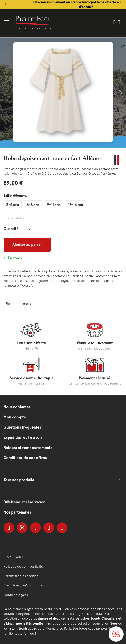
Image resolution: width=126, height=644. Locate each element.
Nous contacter (17, 407)
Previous (5, 93)
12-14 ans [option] (76, 205)
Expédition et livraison (23, 437)
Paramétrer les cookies (21, 576)
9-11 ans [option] (54, 205)
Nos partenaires (17, 512)
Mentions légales (16, 595)
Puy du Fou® (13, 557)
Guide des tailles (14, 218)
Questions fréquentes (22, 427)
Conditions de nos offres (25, 458)
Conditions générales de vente (26, 585)
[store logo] (33, 20)
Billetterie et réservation (24, 502)
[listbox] (63, 205)
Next (121, 93)
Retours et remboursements (28, 448)
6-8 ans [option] (33, 205)
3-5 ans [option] (13, 205)
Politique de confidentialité (23, 566)
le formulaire (34, 383)
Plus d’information (20, 304)
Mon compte (15, 417)
